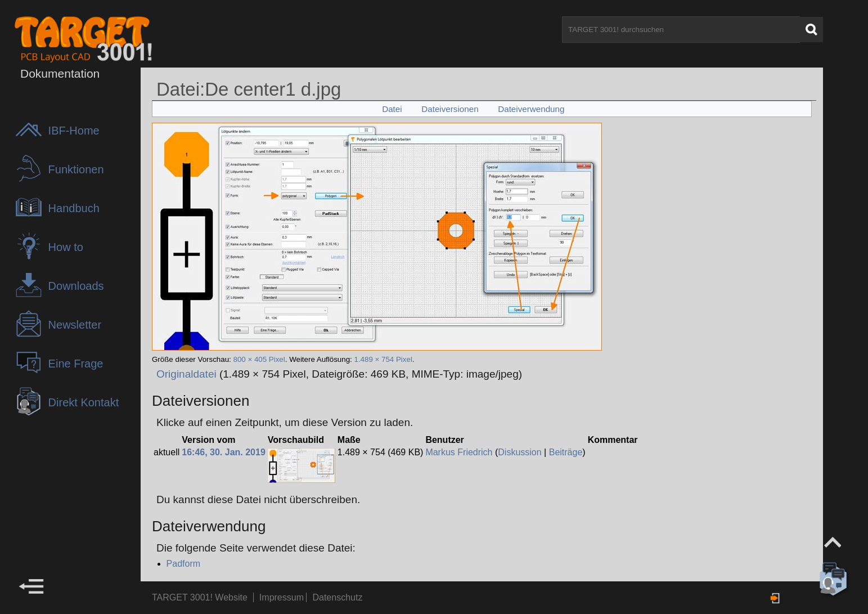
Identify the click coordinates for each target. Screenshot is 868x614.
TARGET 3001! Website (200, 597)
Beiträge (566, 452)
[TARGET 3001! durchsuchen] (681, 30)
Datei (392, 109)
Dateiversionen (450, 109)
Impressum (283, 597)
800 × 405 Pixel (259, 359)
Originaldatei (186, 374)
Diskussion (520, 452)
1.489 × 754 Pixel (383, 359)
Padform (183, 564)
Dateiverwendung (531, 109)
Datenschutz (337, 597)
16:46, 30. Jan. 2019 (224, 452)
